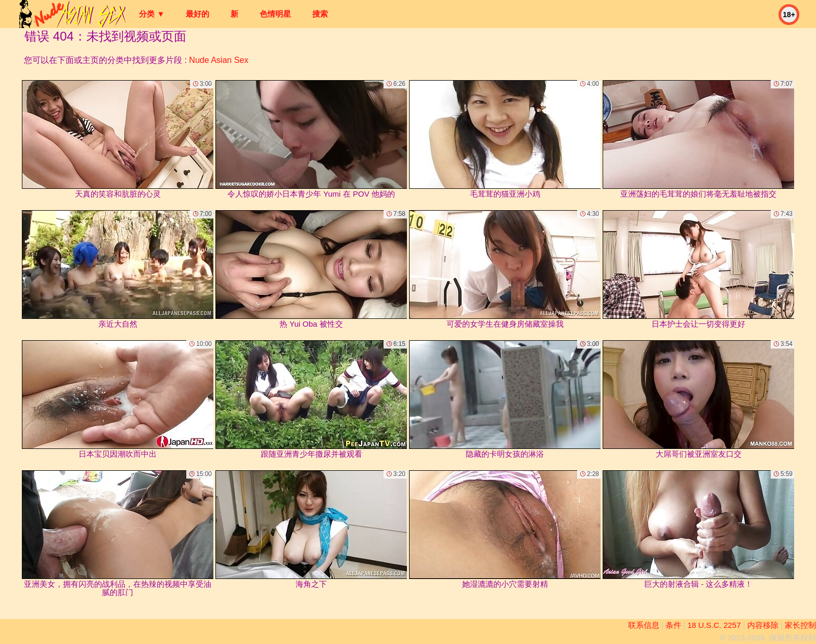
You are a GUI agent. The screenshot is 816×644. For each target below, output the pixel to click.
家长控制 (800, 625)
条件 (673, 625)
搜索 (320, 14)
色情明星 (275, 14)
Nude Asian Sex (219, 60)
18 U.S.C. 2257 (714, 625)
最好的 (197, 14)
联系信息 (644, 625)
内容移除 (763, 625)
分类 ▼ (152, 14)
